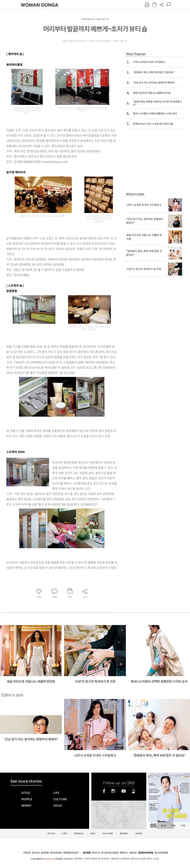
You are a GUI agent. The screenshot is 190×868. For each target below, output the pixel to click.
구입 (183, 826)
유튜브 (124, 791)
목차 (163, 826)
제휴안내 (124, 853)
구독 (173, 826)
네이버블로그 (133, 791)
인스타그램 (113, 791)
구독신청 (27, 853)
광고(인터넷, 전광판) (110, 853)
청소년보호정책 (161, 853)
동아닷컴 (87, 853)
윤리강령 (45, 853)
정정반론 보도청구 (71, 853)
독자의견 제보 (56, 853)
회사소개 (96, 853)
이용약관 (133, 853)
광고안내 (36, 853)
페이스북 (104, 791)
